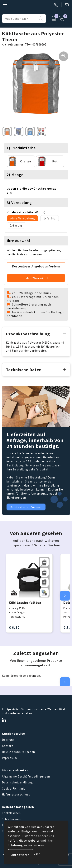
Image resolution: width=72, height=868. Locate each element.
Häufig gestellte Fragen (18, 752)
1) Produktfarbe (21, 148)
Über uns (8, 740)
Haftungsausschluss (16, 794)
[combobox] (20, 19)
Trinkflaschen (11, 813)
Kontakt (7, 746)
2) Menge (15, 175)
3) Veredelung (19, 203)
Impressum (9, 758)
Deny (37, 854)
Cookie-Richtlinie (14, 789)
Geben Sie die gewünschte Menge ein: (32, 190)
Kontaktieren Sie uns (26, 507)
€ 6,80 (14, 627)
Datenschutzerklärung (17, 782)
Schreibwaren (11, 819)
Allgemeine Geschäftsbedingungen (26, 776)
